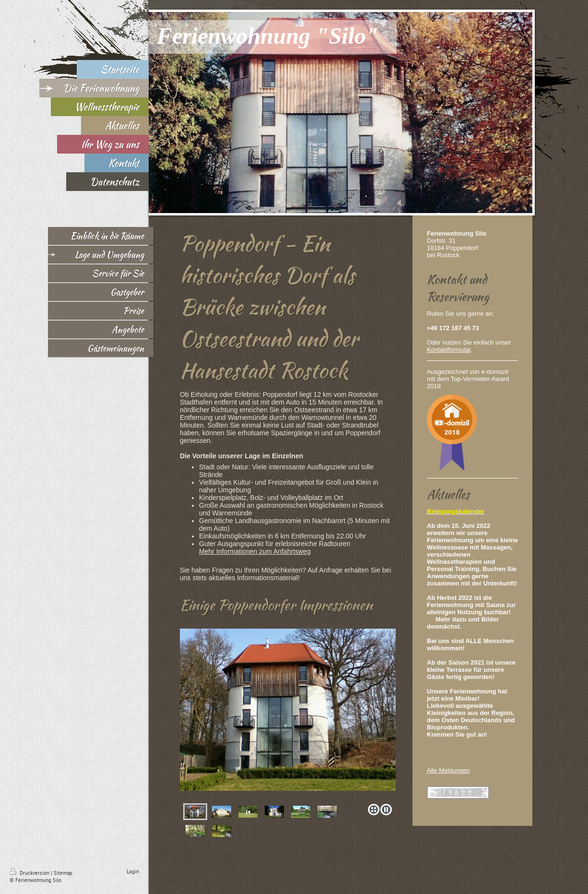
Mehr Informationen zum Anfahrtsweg (255, 551)
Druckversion (30, 873)
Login (133, 871)
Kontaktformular (449, 350)
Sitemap (63, 873)
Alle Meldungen (448, 770)
